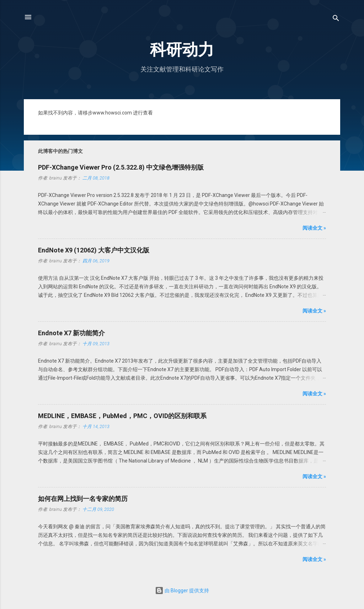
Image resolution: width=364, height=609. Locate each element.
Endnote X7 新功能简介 (71, 333)
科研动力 (182, 50)
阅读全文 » (314, 228)
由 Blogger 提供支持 (182, 591)
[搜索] (336, 19)
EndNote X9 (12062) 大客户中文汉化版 (94, 250)
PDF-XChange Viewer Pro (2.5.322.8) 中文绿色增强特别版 (121, 167)
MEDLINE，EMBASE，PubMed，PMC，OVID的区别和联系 (122, 416)
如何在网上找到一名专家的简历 (83, 499)
